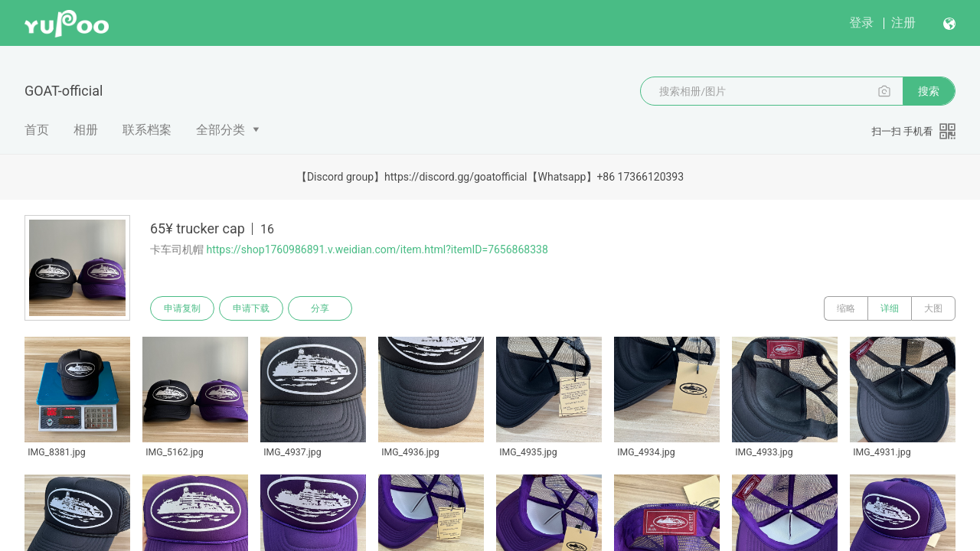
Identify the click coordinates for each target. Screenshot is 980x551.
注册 (903, 23)
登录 (861, 23)
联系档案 (147, 130)
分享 (320, 308)
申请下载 (251, 308)
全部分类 (220, 130)
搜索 (929, 91)
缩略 (846, 308)
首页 (37, 130)
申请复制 (182, 308)
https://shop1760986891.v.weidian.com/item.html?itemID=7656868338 (377, 249)
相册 (86, 130)
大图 (933, 308)
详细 (890, 308)
